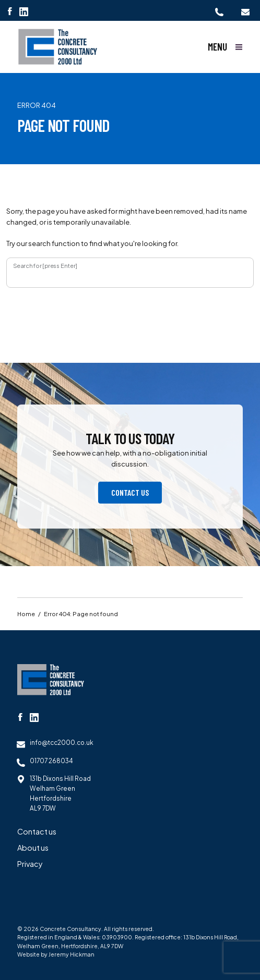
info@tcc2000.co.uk (62, 743)
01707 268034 (51, 761)
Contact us (130, 492)
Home (26, 614)
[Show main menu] (225, 47)
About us (33, 848)
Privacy (30, 864)
